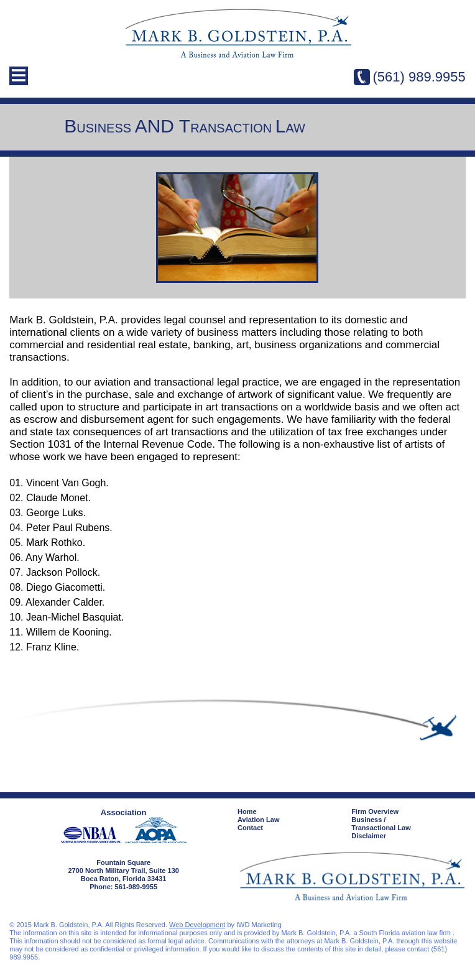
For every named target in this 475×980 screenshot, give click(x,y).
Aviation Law (258, 820)
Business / (408, 824)
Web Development (197, 925)
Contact (250, 828)
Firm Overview (375, 811)
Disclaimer (369, 836)
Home (247, 811)
